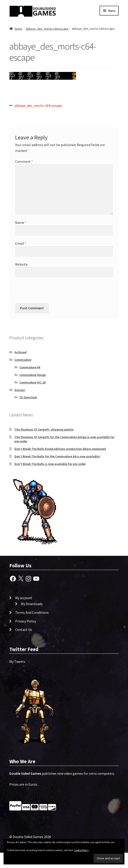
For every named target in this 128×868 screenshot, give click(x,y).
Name (21, 222)
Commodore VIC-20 (32, 382)
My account (24, 598)
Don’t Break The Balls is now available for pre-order (50, 464)
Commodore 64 (30, 367)
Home (18, 29)
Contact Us (24, 630)
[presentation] (45, 292)
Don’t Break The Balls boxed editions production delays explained (60, 449)
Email (21, 243)
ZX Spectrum (28, 397)
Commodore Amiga (33, 375)
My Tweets (17, 661)
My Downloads (32, 604)
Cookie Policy (81, 850)
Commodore (23, 360)
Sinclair (20, 390)
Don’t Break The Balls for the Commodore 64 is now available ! (57, 456)
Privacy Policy (26, 621)
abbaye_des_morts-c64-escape (47, 29)
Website (21, 264)
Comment (24, 161)
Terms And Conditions (32, 612)
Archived (20, 352)
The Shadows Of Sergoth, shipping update (44, 429)
